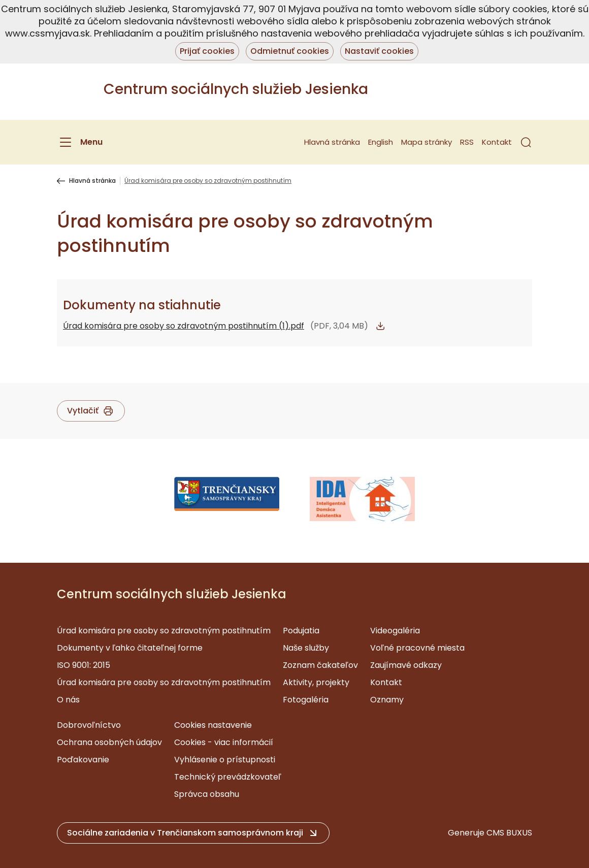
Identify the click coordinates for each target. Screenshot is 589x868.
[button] (526, 142)
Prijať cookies (207, 51)
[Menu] (80, 142)
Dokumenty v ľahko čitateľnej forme (130, 648)
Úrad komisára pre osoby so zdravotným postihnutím (164, 631)
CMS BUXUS (509, 833)
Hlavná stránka (332, 142)
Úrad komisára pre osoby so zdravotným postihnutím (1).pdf (184, 326)
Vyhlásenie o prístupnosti (225, 760)
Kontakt (497, 142)
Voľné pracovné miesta (417, 648)
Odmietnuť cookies (290, 51)
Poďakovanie (83, 760)
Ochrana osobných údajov (109, 742)
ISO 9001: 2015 (84, 665)
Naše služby (306, 648)
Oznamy (387, 700)
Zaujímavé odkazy (406, 665)
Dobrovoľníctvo (89, 725)
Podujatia (301, 631)
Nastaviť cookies (379, 51)
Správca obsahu (207, 794)
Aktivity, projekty (316, 682)
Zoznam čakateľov (320, 665)
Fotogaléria (306, 700)
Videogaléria (395, 631)
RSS (467, 142)
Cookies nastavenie (213, 725)
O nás (68, 700)
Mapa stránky (427, 142)
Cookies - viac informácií (224, 742)
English (381, 142)
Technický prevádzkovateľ (228, 777)
